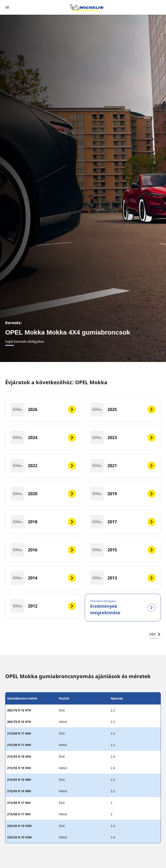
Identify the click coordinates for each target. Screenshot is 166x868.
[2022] (43, 466)
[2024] (43, 438)
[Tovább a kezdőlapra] (87, 7)
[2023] (123, 438)
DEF (155, 634)
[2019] (123, 494)
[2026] (43, 409)
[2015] (123, 550)
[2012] (43, 606)
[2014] (43, 578)
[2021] (123, 466)
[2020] (43, 494)
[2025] (123, 409)
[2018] (43, 522)
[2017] (123, 522)
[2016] (43, 550)
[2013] (123, 578)
